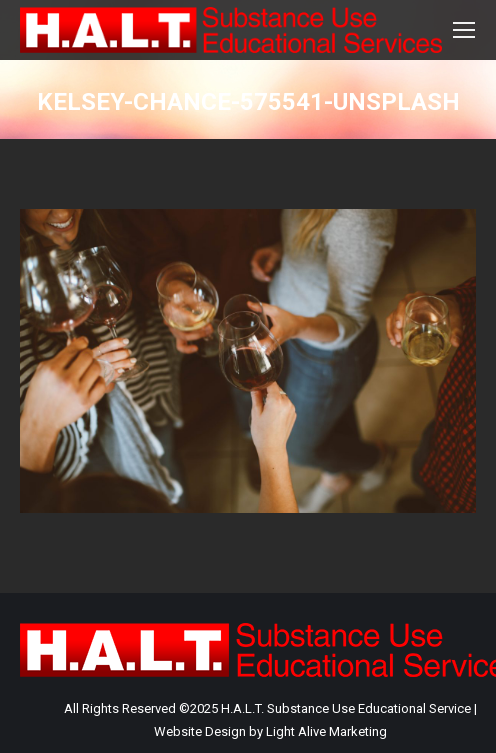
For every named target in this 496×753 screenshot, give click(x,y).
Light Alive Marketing (326, 731)
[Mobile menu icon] (464, 30)
